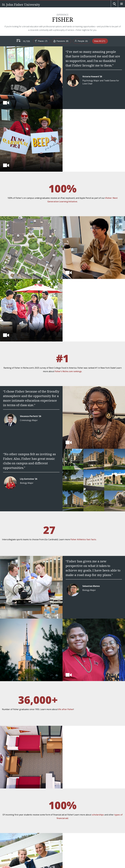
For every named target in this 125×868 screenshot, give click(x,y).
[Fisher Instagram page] (12, 800)
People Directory (13, 821)
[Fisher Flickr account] (34, 800)
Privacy (7, 843)
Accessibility (15, 843)
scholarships (111, 638)
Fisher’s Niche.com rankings (102, 266)
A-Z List (8, 814)
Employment (11, 827)
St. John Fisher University (21, 4)
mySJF (7, 834)
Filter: (20, 41)
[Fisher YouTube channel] (17, 800)
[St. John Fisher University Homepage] (15, 782)
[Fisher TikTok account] (28, 800)
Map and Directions (15, 807)
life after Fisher (97, 577)
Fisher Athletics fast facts (37, 452)
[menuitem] (36, 41)
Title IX (24, 843)
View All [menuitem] (104, 41)
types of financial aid (96, 642)
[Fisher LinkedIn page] (23, 800)
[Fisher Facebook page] (6, 800)
